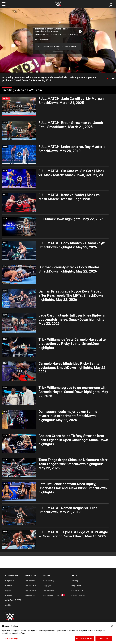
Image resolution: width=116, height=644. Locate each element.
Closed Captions (78, 595)
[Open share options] (113, 78)
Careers (9, 585)
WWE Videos (30, 585)
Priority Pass (30, 595)
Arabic (8, 605)
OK (58, 49)
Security (75, 581)
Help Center (77, 585)
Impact (8, 590)
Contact (9, 595)
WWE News (30, 581)
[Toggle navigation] (4, 4)
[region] (58, 633)
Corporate (9, 581)
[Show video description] (107, 78)
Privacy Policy (49, 581)
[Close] (112, 626)
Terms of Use (48, 590)
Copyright (47, 585)
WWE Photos (31, 590)
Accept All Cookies (84, 638)
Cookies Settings (11, 638)
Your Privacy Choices (52, 595)
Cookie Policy (77, 590)
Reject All (104, 638)
